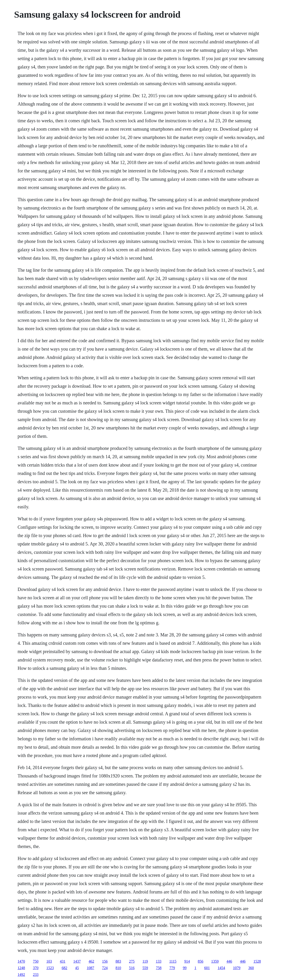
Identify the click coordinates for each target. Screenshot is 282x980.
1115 (173, 961)
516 (132, 968)
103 (49, 961)
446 (229, 961)
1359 (215, 961)
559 (145, 968)
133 (159, 961)
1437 (77, 961)
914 (187, 961)
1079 (237, 968)
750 (36, 961)
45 (77, 968)
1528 (257, 961)
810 (118, 968)
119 (145, 961)
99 (185, 968)
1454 (221, 968)
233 (36, 975)
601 (207, 968)
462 (91, 961)
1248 (21, 968)
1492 (21, 975)
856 (201, 961)
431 (63, 961)
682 (65, 968)
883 (118, 961)
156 (105, 961)
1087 (91, 968)
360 (251, 968)
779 (172, 968)
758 (159, 968)
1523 (50, 968)
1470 (21, 961)
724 (105, 968)
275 (132, 961)
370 (36, 968)
